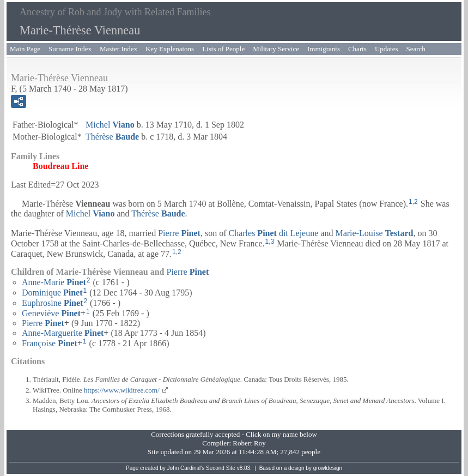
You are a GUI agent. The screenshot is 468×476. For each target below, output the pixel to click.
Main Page (25, 49)
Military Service (276, 49)
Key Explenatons (170, 49)
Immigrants (324, 49)
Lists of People (223, 49)
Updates (387, 49)
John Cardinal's (186, 468)
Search (416, 49)
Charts (357, 49)
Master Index (118, 49)
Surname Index (70, 49)
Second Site (221, 468)
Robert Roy (249, 443)
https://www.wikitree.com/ (122, 390)
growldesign (328, 468)
